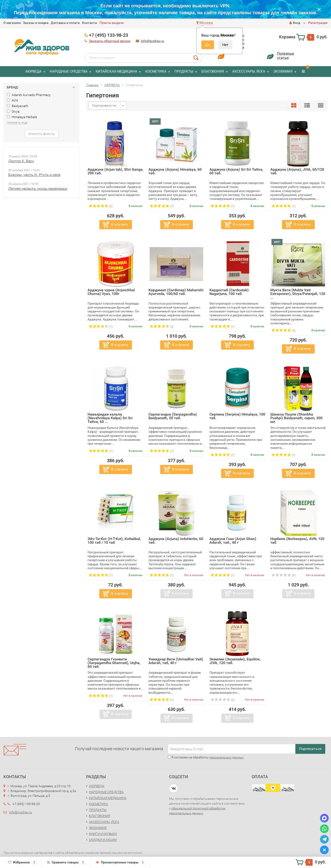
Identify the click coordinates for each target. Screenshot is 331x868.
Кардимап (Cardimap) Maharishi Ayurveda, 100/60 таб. (176, 292)
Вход (295, 23)
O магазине (12, 23)
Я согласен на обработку (206, 757)
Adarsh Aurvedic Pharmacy (29, 95)
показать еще (17, 122)
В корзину (120, 224)
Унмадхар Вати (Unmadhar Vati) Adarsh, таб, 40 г (176, 661)
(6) (283, 331)
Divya (13, 111)
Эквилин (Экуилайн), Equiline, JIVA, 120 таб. (235, 661)
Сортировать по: (105, 105)
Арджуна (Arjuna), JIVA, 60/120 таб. (297, 171)
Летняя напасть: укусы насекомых (38, 188)
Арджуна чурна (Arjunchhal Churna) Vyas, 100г (111, 292)
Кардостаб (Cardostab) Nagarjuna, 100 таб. (229, 292)
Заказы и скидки (36, 23)
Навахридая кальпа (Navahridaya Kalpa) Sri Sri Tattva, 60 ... (110, 418)
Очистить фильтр (41, 134)
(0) (283, 575)
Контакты (90, 23)
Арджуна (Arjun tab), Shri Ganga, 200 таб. (116, 171)
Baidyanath (18, 106)
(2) (101, 206)
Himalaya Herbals (22, 117)
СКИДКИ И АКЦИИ (103, 840)
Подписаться (310, 749)
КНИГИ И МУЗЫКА (103, 834)
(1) (162, 206)
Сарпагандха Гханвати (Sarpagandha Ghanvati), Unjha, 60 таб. (114, 663)
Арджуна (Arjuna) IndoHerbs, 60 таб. (176, 541)
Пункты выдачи (112, 23)
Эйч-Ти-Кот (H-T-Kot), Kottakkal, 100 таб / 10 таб (114, 541)
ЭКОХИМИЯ (283, 71)
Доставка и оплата (65, 23)
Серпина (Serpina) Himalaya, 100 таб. (237, 416)
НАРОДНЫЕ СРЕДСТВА (69, 71)
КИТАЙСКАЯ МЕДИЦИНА (116, 71)
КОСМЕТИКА (156, 71)
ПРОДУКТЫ (184, 71)
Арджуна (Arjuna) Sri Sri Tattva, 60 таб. (236, 171)
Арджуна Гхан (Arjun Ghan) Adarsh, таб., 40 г (233, 541)
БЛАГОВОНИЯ (213, 71)
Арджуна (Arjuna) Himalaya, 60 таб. (175, 171)
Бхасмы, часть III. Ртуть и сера (34, 175)
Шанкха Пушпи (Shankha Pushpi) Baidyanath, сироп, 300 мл (296, 418)
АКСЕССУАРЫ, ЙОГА (249, 71)
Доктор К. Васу (21, 161)
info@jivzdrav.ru (153, 41)
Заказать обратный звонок (110, 41)
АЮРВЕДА (33, 71)
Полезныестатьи (285, 55)
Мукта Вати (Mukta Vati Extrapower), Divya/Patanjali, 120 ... (298, 294)
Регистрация (318, 23)
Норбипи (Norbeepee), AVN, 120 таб (297, 541)
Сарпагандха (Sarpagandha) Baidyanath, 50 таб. (173, 416)
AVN (12, 100)
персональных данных (227, 757)
